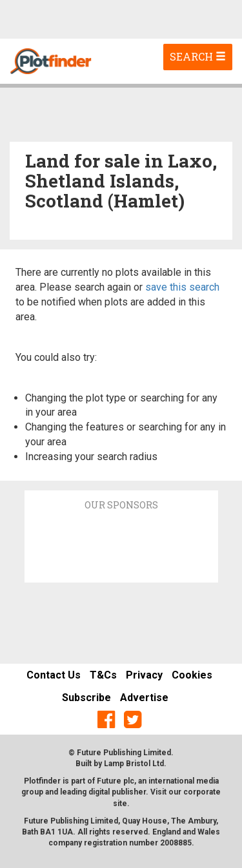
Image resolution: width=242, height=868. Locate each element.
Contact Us (54, 675)
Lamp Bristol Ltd (134, 764)
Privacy (144, 675)
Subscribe (86, 698)
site (120, 804)
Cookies (192, 675)
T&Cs (103, 675)
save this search (182, 287)
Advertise (144, 698)
